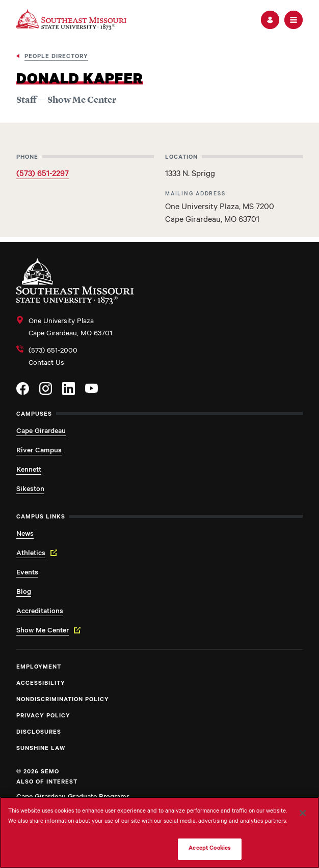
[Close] (303, 813)
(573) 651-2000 (53, 352)
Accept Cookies (210, 849)
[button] (270, 20)
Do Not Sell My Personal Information (120, 849)
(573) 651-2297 (43, 175)
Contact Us (46, 364)
